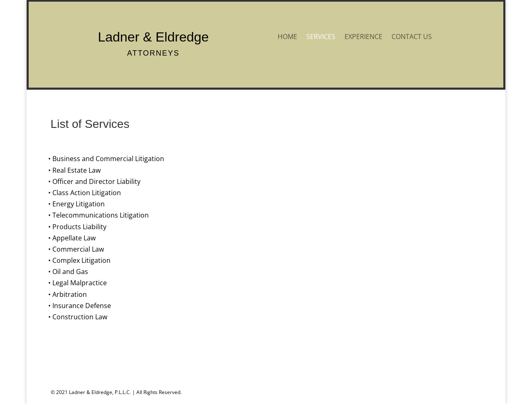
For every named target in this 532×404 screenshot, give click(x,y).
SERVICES (321, 37)
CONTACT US (412, 37)
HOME (287, 37)
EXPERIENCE (363, 37)
